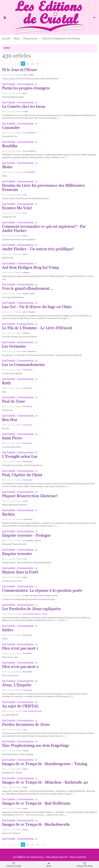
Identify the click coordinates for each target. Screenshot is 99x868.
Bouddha (10, 146)
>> (43, 64)
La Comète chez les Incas (24, 106)
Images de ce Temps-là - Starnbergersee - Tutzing (45, 764)
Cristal (25, 711)
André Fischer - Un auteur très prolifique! (38, 249)
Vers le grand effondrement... (27, 288)
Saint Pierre (12, 438)
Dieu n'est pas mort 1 (20, 648)
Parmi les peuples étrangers (26, 88)
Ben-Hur (10, 420)
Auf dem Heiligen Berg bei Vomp (31, 267)
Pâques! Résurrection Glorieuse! (30, 496)
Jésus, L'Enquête (17, 685)
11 (38, 64)
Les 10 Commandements (23, 365)
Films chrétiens (28, 370)
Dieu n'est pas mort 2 (20, 667)
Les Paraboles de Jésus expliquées (31, 609)
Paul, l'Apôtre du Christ (22, 475)
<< (5, 64)
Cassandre (11, 127)
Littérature (26, 272)
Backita (8, 514)
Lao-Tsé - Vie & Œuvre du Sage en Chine (37, 307)
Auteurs (25, 254)
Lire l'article (9, 84)
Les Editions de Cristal (37, 596)
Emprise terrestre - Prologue (26, 535)
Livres (25, 93)
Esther (8, 630)
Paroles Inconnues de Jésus (26, 724)
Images (25, 577)
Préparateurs (32, 133)
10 (33, 64)
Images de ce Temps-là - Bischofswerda (36, 824)
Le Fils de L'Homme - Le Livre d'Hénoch (37, 328)
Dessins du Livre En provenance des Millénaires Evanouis (43, 187)
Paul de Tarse (14, 401)
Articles (25, 75)
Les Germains (14, 346)
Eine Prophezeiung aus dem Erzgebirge (36, 745)
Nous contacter (78, 857)
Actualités (26, 294)
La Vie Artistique (28, 541)
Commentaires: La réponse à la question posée (42, 590)
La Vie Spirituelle (28, 614)
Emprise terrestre (17, 554)
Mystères (31, 75)
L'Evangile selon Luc (20, 456)
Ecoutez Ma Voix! (17, 208)
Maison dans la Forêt (20, 572)
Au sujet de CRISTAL (20, 706)
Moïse (7, 167)
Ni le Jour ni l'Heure (20, 70)
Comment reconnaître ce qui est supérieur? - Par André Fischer (44, 229)
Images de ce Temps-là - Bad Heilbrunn (36, 803)
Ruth (6, 383)
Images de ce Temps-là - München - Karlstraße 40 (45, 782)
